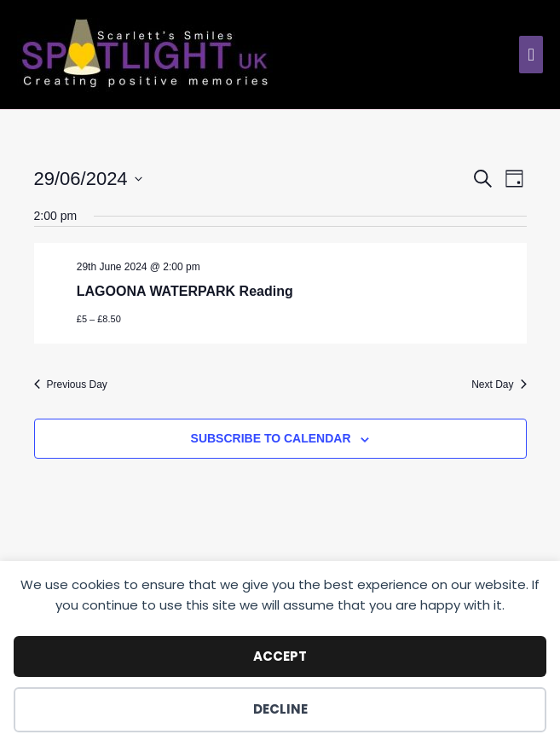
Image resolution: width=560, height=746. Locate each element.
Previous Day (71, 385)
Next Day (499, 385)
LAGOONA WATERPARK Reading (185, 291)
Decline (280, 709)
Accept (280, 656)
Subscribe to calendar (271, 438)
